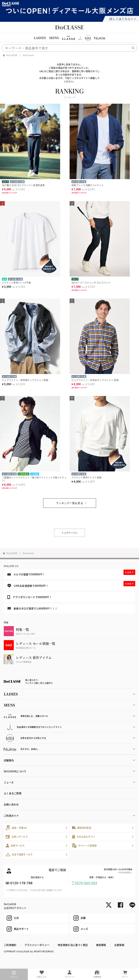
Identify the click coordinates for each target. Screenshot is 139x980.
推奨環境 (101, 945)
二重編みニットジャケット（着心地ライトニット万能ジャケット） (34, 479)
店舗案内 (9, 760)
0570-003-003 (86, 883)
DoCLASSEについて (15, 771)
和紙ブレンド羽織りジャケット (88, 185)
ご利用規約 (10, 945)
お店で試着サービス (19, 855)
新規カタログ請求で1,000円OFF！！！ (32, 608)
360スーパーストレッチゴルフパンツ (91, 283)
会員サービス (15, 846)
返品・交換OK (16, 828)
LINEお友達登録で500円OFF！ (71, 584)
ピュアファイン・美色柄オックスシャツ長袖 (25, 380)
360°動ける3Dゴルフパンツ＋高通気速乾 (23, 185)
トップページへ (70, 533)
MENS (54, 38)
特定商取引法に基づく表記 (73, 945)
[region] (69, 38)
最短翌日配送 (82, 828)
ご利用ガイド (11, 816)
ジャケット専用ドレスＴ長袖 (87, 477)
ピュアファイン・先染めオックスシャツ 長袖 (95, 380)
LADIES (40, 38)
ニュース (9, 782)
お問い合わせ (11, 804)
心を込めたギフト (84, 837)
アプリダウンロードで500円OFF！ (30, 597)
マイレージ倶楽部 (84, 846)
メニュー (14, 975)
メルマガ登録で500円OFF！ (71, 573)
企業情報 (119, 945)
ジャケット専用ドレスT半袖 (16, 283)
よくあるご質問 (13, 793)
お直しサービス (17, 837)
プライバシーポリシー (37, 945)
